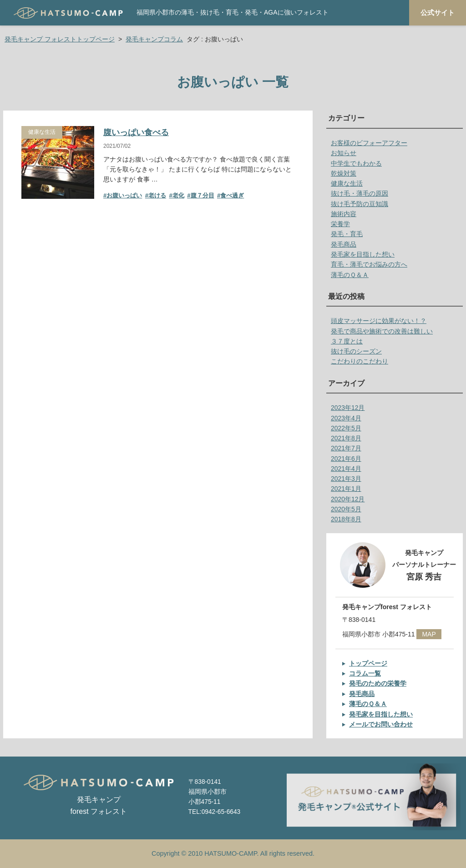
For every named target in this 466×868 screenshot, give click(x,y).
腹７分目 (203, 195)
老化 (178, 195)
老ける (157, 195)
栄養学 (340, 224)
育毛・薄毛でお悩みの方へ (369, 264)
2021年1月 (346, 489)
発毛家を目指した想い (363, 254)
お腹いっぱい (124, 195)
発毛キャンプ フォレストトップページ (60, 39)
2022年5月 (346, 428)
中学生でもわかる (356, 163)
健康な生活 (42, 132)
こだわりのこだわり (360, 361)
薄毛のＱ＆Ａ (350, 275)
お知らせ (344, 153)
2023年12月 (348, 408)
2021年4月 (346, 469)
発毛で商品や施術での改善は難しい (382, 331)
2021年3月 (346, 479)
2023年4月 (346, 418)
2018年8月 (346, 519)
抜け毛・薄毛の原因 (360, 193)
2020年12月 (348, 499)
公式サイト (438, 13)
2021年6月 (346, 459)
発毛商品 (344, 244)
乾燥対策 (344, 173)
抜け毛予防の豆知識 (360, 204)
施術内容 (344, 214)
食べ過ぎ (232, 195)
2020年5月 (346, 509)
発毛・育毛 (347, 234)
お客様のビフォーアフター (369, 143)
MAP (429, 634)
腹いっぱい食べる (136, 132)
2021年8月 (346, 438)
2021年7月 (346, 448)
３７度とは (347, 341)
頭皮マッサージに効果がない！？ (379, 321)
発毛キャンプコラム (154, 39)
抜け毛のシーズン (356, 351)
